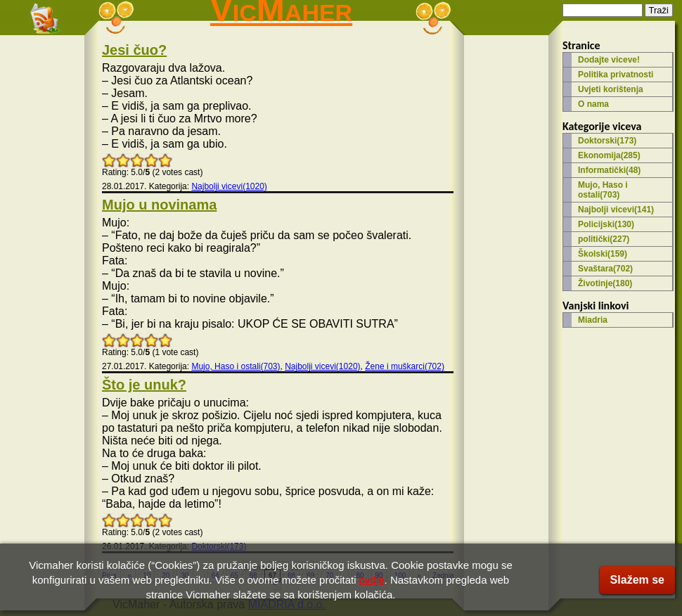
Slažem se (637, 580)
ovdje (372, 580)
